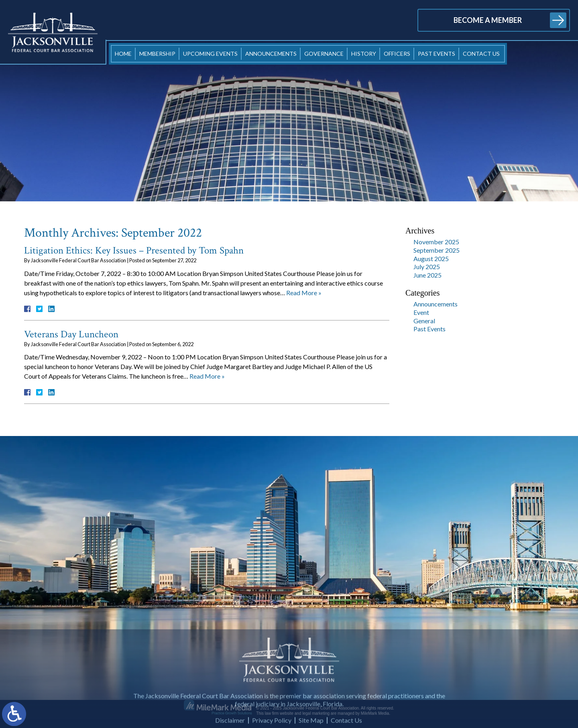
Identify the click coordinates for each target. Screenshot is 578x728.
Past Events (437, 54)
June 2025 (427, 275)
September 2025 (437, 250)
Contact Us (481, 54)
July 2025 (427, 267)
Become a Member (488, 20)
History (364, 54)
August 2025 (431, 259)
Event (421, 312)
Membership (157, 54)
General (424, 321)
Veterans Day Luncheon (71, 334)
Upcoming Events (210, 54)
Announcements (271, 54)
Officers (397, 54)
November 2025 (436, 242)
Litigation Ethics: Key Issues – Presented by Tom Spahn (134, 250)
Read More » (304, 293)
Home (123, 54)
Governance (324, 54)
